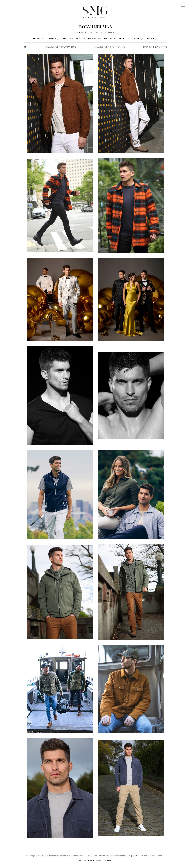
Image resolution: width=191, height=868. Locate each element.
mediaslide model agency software (95, 860)
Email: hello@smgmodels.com (118, 856)
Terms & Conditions (158, 856)
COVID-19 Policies (140, 856)
